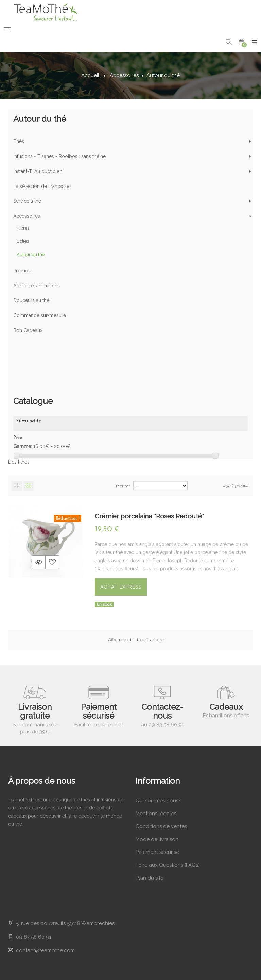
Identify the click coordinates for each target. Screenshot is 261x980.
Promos (22, 272)
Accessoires (27, 217)
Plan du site (150, 840)
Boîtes (23, 243)
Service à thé (27, 202)
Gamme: (23, 400)
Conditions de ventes (161, 788)
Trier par (123, 448)
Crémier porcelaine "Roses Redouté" (149, 478)
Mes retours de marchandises (43, 910)
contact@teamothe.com (45, 828)
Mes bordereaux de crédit (39, 923)
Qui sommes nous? (158, 763)
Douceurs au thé (31, 302)
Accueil (90, 75)
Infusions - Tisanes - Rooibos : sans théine (59, 158)
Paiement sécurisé (157, 814)
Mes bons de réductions (37, 962)
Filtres (23, 229)
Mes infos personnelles (36, 949)
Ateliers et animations (37, 287)
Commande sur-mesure (40, 317)
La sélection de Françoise (41, 188)
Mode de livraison (157, 801)
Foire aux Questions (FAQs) (168, 827)
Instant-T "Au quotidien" (38, 173)
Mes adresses (24, 936)
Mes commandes (29, 898)
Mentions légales (156, 776)
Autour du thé (31, 256)
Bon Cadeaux (28, 332)
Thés (19, 143)
